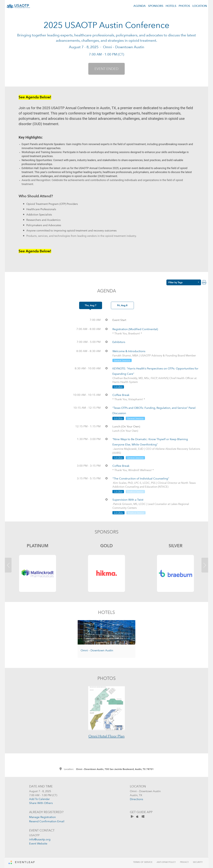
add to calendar (39, 799)
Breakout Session (135, 492)
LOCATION (200, 6)
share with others (41, 803)
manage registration (42, 817)
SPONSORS (156, 6)
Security (198, 862)
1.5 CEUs (118, 387)
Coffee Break (121, 395)
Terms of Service (143, 862)
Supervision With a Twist (128, 500)
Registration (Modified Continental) (135, 329)
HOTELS (171, 6)
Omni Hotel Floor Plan (106, 736)
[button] (9, 566)
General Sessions (122, 360)
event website (38, 844)
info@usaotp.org (40, 839)
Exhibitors (119, 342)
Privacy (184, 862)
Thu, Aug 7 (91, 305)
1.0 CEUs (118, 458)
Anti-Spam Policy (166, 862)
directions (136, 799)
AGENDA (140, 6)
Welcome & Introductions (129, 351)
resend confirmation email (47, 821)
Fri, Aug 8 (122, 305)
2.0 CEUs (118, 418)
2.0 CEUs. (118, 513)
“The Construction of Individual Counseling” (141, 479)
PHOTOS (184, 6)
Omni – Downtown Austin (97, 650)
